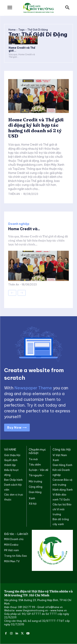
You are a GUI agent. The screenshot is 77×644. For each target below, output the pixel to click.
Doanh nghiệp (19, 224)
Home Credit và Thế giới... (22, 49)
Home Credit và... (24, 229)
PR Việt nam (11, 550)
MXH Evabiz (11, 545)
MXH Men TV (12, 561)
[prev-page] (12, 293)
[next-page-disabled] (22, 293)
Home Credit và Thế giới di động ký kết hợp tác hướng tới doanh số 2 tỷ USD (36, 128)
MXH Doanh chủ (14, 539)
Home (12, 30)
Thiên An (14, 194)
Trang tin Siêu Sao (16, 556)
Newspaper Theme (33, 388)
